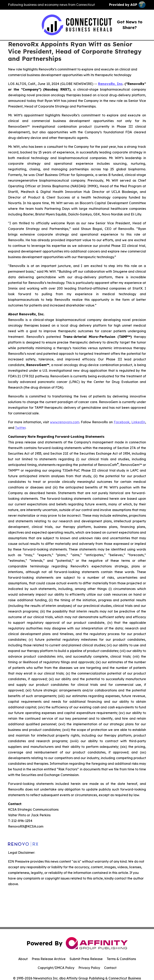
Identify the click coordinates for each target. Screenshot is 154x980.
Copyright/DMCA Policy (56, 968)
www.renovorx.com (65, 422)
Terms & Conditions (121, 959)
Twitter (20, 428)
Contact (110, 968)
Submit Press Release (86, 959)
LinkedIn (138, 422)
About (23, 959)
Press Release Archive (49, 959)
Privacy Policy (89, 968)
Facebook (122, 422)
